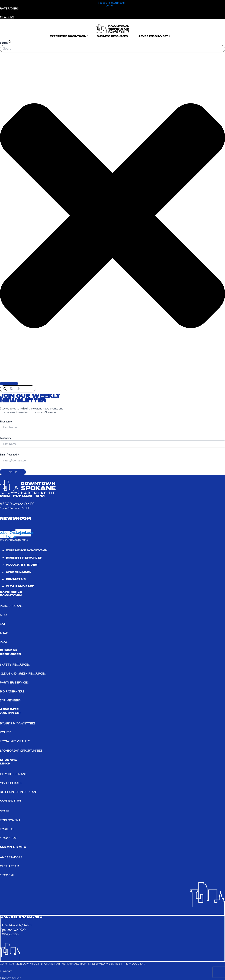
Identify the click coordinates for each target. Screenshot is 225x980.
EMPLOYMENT (11, 820)
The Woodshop (134, 963)
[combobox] (112, 49)
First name (6, 421)
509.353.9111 (7, 875)
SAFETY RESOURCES (15, 665)
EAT (3, 624)
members (7, 17)
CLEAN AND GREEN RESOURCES (24, 674)
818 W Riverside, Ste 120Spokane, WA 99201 (18, 927)
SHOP (4, 633)
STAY (4, 615)
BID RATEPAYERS (13, 692)
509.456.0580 (9, 838)
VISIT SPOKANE (12, 783)
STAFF (5, 811)
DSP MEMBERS (11, 701)
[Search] (9, 384)
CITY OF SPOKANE (14, 774)
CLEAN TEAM (10, 866)
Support (6, 971)
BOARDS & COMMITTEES (18, 723)
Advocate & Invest (154, 37)
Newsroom (16, 519)
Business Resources (113, 37)
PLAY (4, 642)
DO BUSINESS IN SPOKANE (20, 792)
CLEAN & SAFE (13, 846)
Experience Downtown (69, 37)
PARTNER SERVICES (15, 683)
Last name (6, 438)
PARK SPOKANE (12, 606)
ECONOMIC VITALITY (16, 741)
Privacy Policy (11, 978)
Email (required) (10, 455)
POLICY (6, 732)
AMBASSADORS (12, 857)
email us (7, 829)
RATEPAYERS (10, 9)
